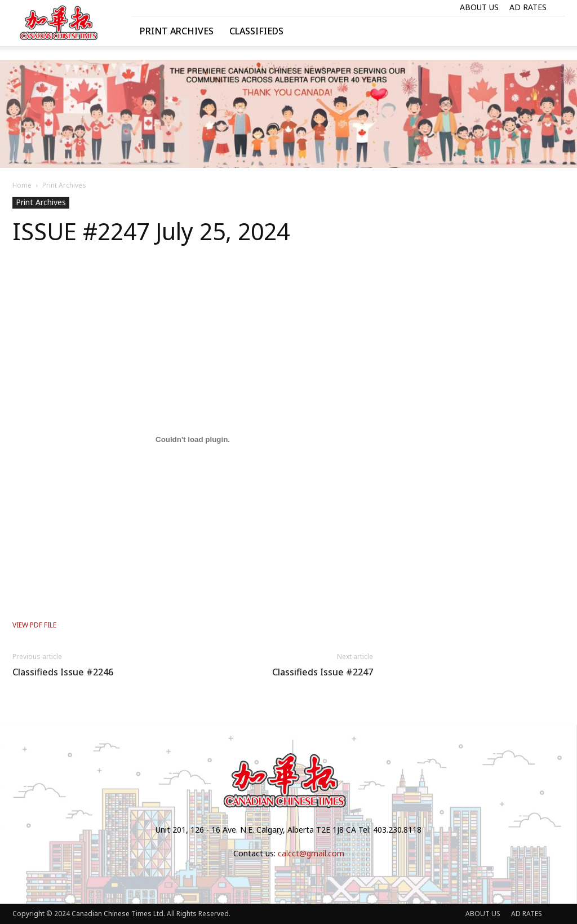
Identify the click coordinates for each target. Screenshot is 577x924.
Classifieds (256, 31)
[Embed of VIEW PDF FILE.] (193, 440)
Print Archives (177, 31)
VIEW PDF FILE (34, 625)
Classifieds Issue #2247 (323, 672)
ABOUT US (479, 7)
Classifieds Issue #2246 (63, 672)
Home (22, 185)
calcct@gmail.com (311, 853)
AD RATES (528, 7)
